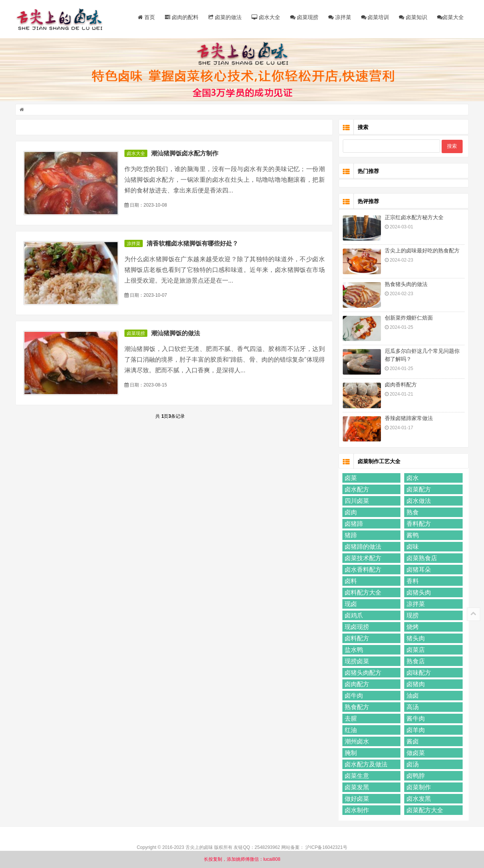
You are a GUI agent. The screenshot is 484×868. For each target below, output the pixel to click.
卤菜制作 (419, 787)
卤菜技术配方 (363, 558)
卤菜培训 (375, 17)
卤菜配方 (419, 489)
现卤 (351, 604)
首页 (146, 17)
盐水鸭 (354, 650)
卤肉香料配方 (401, 385)
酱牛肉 (416, 718)
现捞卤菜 (357, 661)
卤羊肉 (416, 730)
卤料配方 (357, 638)
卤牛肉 (354, 696)
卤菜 (351, 478)
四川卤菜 (357, 501)
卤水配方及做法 (366, 764)
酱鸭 (413, 535)
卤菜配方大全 (425, 810)
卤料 (351, 581)
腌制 (351, 753)
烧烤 (413, 627)
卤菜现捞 (304, 17)
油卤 (413, 696)
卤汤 (413, 764)
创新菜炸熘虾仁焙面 (409, 318)
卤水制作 (357, 810)
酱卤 (413, 741)
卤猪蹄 (354, 524)
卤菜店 (416, 650)
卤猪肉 (416, 684)
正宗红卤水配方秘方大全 (414, 217)
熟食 (413, 512)
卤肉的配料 (182, 17)
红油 (351, 730)
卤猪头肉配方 (363, 673)
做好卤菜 (357, 799)
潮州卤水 (357, 741)
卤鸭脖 (416, 776)
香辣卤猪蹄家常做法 (409, 418)
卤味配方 (419, 673)
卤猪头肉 (419, 592)
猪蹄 (351, 535)
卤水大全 (266, 17)
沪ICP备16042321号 (326, 847)
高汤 (413, 707)
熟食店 (416, 661)
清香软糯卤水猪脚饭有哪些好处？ (192, 243)
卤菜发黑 (357, 787)
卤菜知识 (413, 17)
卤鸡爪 (354, 615)
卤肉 (351, 512)
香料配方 (419, 524)
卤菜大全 (450, 17)
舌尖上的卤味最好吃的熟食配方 (422, 251)
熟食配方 (357, 707)
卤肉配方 (357, 684)
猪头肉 (416, 638)
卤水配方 (357, 489)
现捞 (413, 615)
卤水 (413, 478)
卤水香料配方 (363, 570)
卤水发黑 (419, 799)
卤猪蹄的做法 (363, 547)
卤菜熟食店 (422, 558)
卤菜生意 (357, 776)
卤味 (413, 547)
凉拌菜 (340, 17)
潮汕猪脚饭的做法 (176, 333)
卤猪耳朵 (419, 570)
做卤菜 (416, 753)
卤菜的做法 (225, 17)
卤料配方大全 (363, 592)
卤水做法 (419, 501)
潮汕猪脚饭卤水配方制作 (185, 153)
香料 (413, 581)
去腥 (351, 718)
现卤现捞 (357, 627)
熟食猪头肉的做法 (406, 284)
